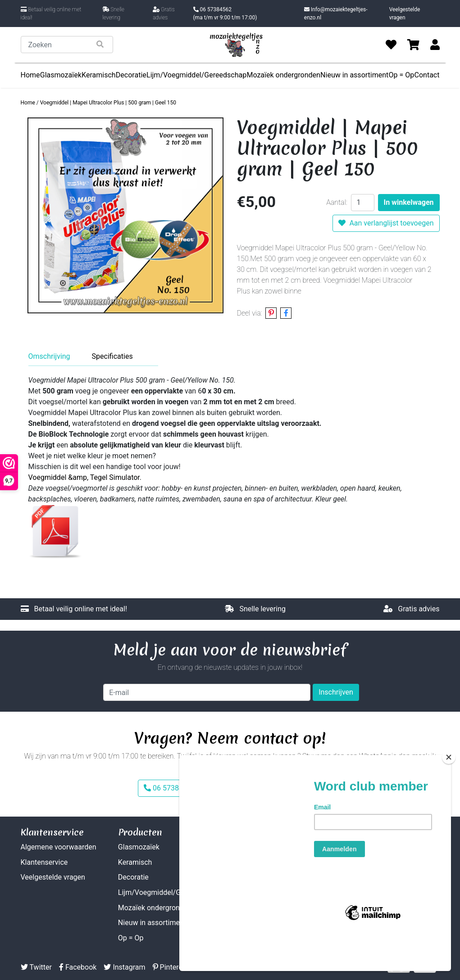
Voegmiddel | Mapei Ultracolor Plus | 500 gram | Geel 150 (108, 103)
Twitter (36, 967)
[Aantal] (363, 203)
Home (30, 75)
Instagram (124, 967)
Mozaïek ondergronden (283, 75)
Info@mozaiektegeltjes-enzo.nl (336, 14)
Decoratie (131, 75)
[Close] (449, 790)
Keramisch (99, 75)
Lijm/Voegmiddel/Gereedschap (196, 75)
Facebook (78, 967)
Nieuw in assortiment (354, 75)
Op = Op (402, 75)
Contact (427, 75)
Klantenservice (44, 862)
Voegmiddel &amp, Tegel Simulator (84, 477)
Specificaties (112, 356)
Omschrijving (49, 356)
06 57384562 (225, 14)
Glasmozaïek (61, 75)
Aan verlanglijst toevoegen (386, 223)
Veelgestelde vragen (405, 14)
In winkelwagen (409, 202)
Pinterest (171, 967)
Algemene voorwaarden (59, 847)
